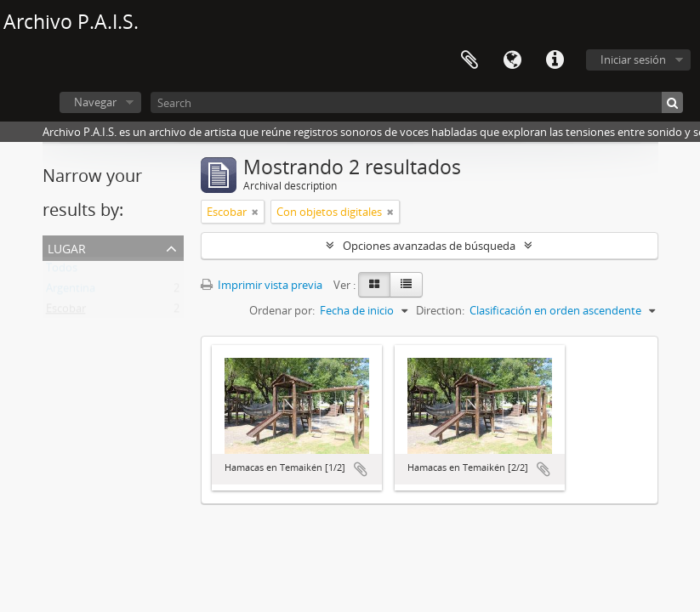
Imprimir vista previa (262, 285)
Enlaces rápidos (555, 60)
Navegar (95, 102)
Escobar (66, 312)
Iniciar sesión (633, 59)
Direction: (440, 310)
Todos (62, 271)
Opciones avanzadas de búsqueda (429, 246)
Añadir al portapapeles (361, 469)
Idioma (512, 60)
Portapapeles (470, 60)
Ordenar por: (282, 310)
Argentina (71, 292)
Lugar (67, 247)
